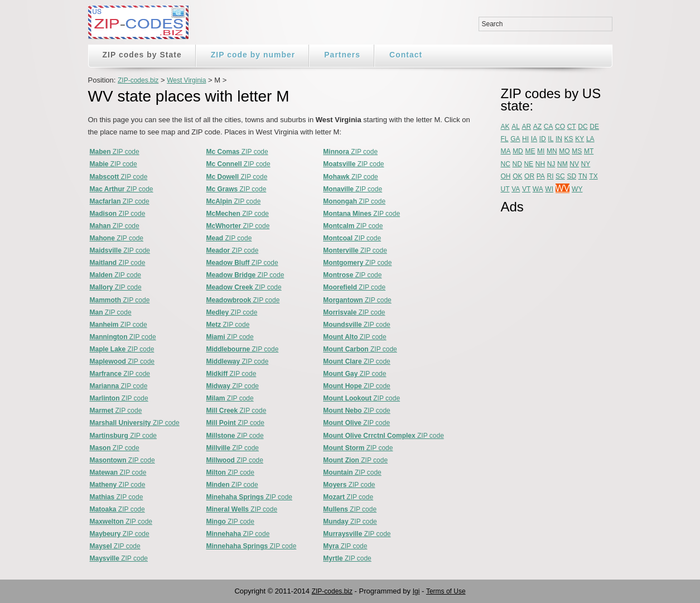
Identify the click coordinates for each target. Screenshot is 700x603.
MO (564, 151)
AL (516, 127)
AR (526, 127)
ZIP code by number (253, 55)
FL (505, 139)
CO (560, 127)
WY (577, 189)
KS (569, 139)
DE (594, 127)
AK (505, 127)
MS (577, 151)
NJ (551, 164)
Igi (416, 591)
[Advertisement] (545, 389)
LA (590, 139)
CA (549, 127)
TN (583, 176)
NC (506, 164)
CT (572, 127)
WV (563, 188)
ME (530, 151)
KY (580, 139)
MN (552, 151)
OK (517, 176)
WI (549, 189)
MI (541, 151)
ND (517, 164)
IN (559, 139)
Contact (406, 55)
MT (589, 151)
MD (518, 151)
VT (526, 189)
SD (571, 176)
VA (516, 189)
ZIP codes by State (142, 55)
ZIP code (115, 152)
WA (538, 189)
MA (506, 151)
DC (583, 127)
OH (506, 176)
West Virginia (186, 80)
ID (543, 139)
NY (586, 164)
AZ (537, 127)
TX (593, 176)
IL (551, 139)
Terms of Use (446, 591)
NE (528, 164)
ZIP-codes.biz (138, 80)
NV (574, 164)
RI (550, 176)
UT (505, 189)
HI (525, 139)
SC (560, 176)
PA (541, 176)
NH (540, 164)
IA (534, 139)
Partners (342, 55)
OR (529, 176)
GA (515, 139)
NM (563, 164)
